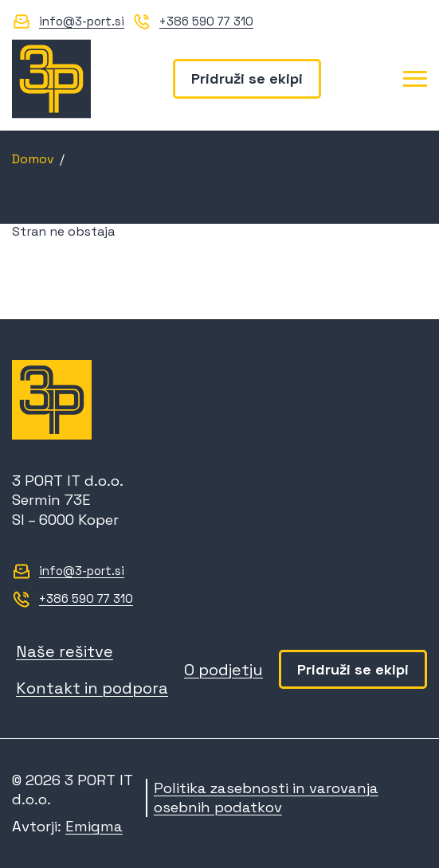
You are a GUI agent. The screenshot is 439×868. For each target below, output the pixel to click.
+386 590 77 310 (206, 21)
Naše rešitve (65, 651)
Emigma (94, 826)
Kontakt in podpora (92, 688)
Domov (33, 159)
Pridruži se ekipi (247, 78)
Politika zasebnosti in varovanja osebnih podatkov (266, 798)
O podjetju (223, 670)
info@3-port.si (82, 21)
